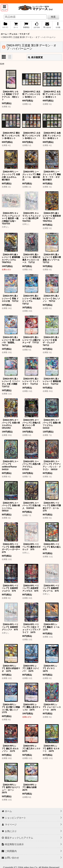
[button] (4, 8)
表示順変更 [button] (35, 57)
